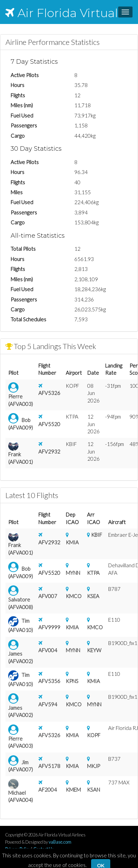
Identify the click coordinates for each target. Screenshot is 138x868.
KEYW (94, 650)
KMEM (73, 790)
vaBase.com (60, 842)
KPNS (72, 681)
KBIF (97, 535)
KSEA (93, 596)
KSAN (93, 790)
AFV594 (48, 704)
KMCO (74, 596)
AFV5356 (49, 681)
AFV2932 (49, 451)
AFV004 (48, 650)
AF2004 (48, 790)
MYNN (73, 573)
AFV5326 (49, 393)
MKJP (93, 766)
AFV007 (48, 596)
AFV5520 (49, 424)
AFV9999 (49, 627)
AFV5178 (49, 766)
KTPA (93, 573)
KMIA (72, 542)
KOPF (94, 735)
